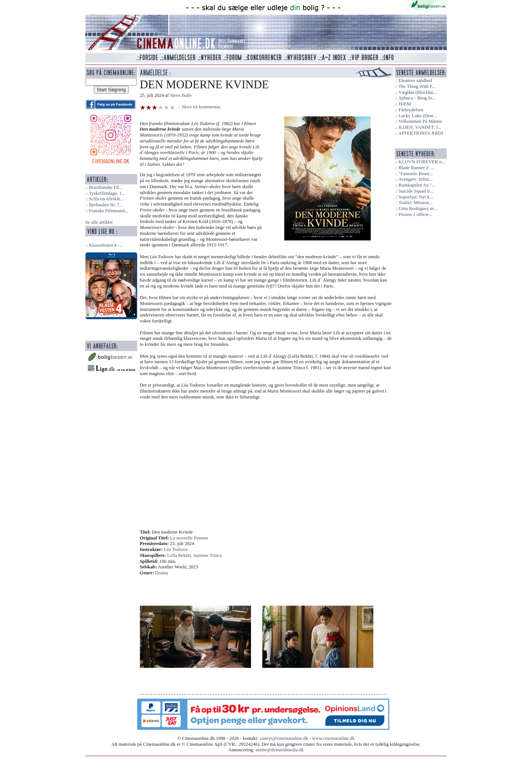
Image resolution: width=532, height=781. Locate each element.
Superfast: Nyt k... (416, 197)
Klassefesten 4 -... (106, 245)
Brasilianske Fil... (106, 187)
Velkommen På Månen (420, 121)
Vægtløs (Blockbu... (418, 92)
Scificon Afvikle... (106, 199)
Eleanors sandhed (415, 81)
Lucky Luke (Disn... (418, 116)
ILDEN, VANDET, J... (420, 127)
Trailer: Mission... (416, 203)
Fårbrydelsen (411, 110)
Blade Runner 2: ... (417, 168)
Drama (161, 573)
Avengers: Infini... (415, 179)
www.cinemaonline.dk (333, 738)
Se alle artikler (99, 222)
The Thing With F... (417, 86)
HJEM (405, 104)
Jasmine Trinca (207, 555)
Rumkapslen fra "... (417, 185)
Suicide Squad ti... (416, 191)
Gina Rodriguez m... (418, 209)
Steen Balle (181, 95)
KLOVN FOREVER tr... (422, 162)
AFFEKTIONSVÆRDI (421, 133)
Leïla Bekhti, (180, 555)
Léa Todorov (176, 549)
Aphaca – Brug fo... (417, 98)
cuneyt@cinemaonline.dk (284, 738)
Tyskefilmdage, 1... (107, 193)
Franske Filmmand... (109, 211)
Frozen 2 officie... (415, 214)
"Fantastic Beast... (416, 174)
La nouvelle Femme (189, 538)
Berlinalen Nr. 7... (106, 205)
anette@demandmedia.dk (280, 750)
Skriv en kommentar (201, 107)
